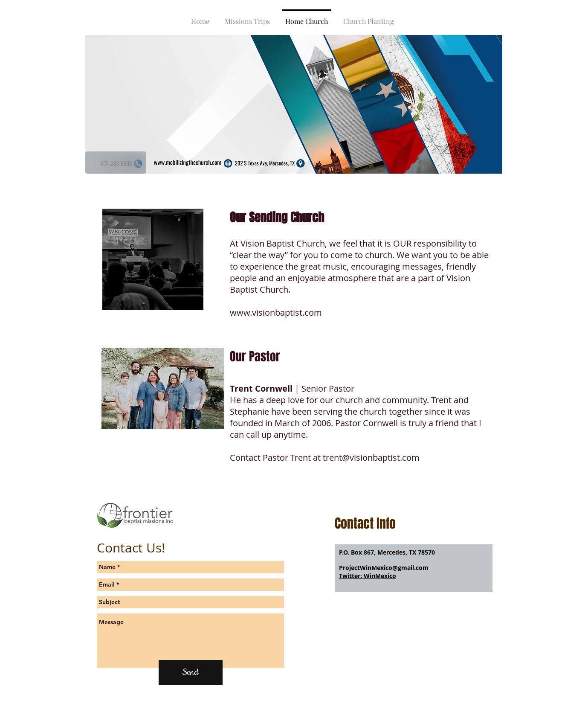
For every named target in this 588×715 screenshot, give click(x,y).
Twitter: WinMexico (368, 576)
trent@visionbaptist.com (371, 458)
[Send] (191, 673)
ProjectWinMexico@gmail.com (384, 568)
